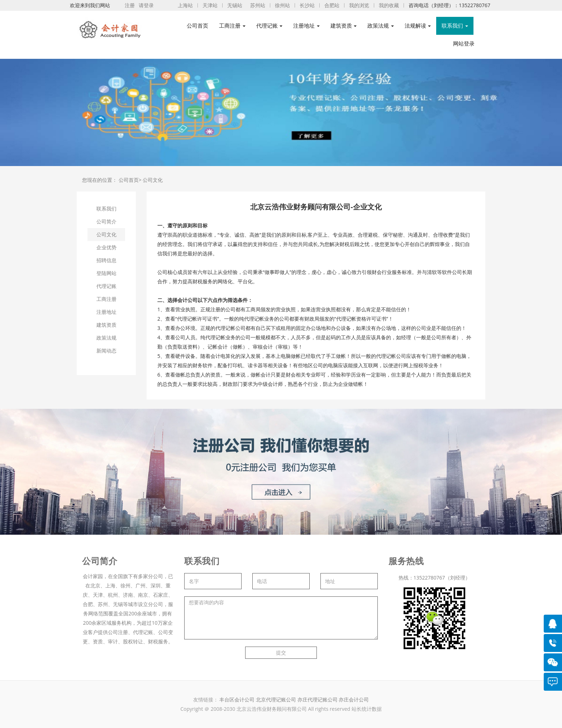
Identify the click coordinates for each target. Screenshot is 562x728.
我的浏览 (359, 5)
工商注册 (106, 299)
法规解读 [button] (418, 26)
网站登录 (464, 44)
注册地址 (106, 312)
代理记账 (106, 286)
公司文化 (153, 180)
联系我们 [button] (455, 26)
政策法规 (106, 338)
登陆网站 (106, 273)
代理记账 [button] (270, 26)
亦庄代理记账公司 (318, 699)
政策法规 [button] (381, 26)
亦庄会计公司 (354, 699)
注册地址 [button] (306, 26)
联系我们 (106, 209)
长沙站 (307, 5)
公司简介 (106, 221)
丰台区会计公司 (237, 699)
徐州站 (282, 5)
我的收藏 (389, 5)
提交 (281, 653)
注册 (130, 5)
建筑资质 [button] (344, 26)
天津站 (210, 5)
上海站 (185, 5)
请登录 (146, 5)
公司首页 (197, 26)
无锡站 (235, 5)
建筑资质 (106, 325)
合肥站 (332, 5)
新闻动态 (106, 351)
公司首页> (130, 180)
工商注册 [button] (232, 26)
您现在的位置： (100, 180)
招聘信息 (106, 260)
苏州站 (258, 5)
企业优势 (106, 247)
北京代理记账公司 (276, 699)
